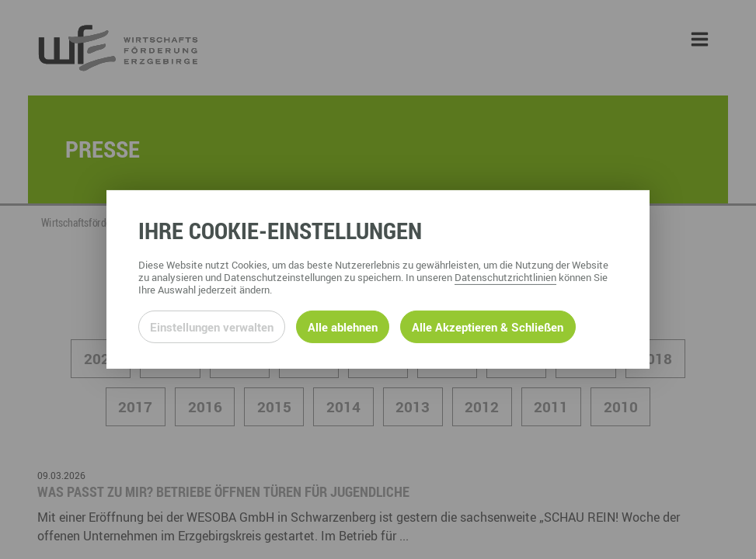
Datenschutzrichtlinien (505, 277)
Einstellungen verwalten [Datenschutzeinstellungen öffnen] (212, 327)
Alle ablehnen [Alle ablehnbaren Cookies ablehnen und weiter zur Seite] (343, 327)
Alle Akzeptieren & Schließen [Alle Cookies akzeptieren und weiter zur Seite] (488, 327)
